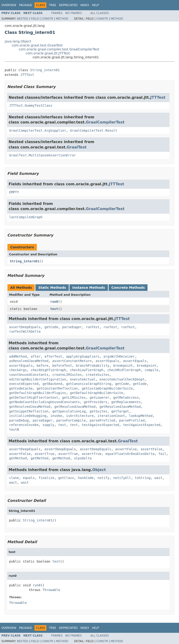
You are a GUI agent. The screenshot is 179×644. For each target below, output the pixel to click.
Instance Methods (89, 288)
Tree (53, 5)
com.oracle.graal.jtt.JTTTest (48, 53)
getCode (51, 327)
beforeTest (62, 366)
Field (35, 19)
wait (158, 478)
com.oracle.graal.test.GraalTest (37, 45)
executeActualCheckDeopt (122, 379)
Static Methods (52, 288)
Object (99, 470)
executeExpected (24, 384)
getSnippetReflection (29, 411)
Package (26, 5)
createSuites (98, 375)
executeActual (83, 379)
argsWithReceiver (119, 356)
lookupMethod (141, 416)
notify (103, 478)
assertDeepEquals (25, 327)
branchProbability (93, 366)
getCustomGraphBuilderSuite (107, 388)
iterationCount (111, 416)
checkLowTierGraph (87, 370)
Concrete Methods (128, 288)
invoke (56, 416)
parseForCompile (71, 420)
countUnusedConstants (29, 375)
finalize (46, 478)
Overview (9, 5)
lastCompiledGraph (26, 217)
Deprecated (68, 5)
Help (95, 5)
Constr (47, 19)
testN (14, 429)
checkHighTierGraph (48, 370)
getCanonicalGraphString (89, 384)
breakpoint (123, 366)
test (54, 309)
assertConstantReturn (72, 361)
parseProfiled (103, 420)
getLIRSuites (74, 398)
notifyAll (122, 478)
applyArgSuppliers (83, 356)
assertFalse (126, 449)
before (43, 366)
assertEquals (107, 361)
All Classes (100, 13)
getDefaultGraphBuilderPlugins (38, 393)
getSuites (99, 411)
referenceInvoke (24, 425)
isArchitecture (80, 416)
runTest (93, 327)
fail (162, 454)
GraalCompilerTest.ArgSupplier (38, 130)
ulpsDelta (83, 458)
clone (14, 478)
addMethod (18, 356)
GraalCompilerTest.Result (93, 130)
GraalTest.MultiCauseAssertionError (43, 155)
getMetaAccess (126, 398)
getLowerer (100, 398)
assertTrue (45, 454)
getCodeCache (21, 388)
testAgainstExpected (100, 425)
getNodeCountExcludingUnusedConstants (44, 402)
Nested (22, 19)
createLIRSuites (67, 375)
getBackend (52, 384)
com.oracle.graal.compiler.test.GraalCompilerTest (59, 49)
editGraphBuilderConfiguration (38, 379)
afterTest (53, 356)
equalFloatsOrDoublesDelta (130, 454)
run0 (54, 302)
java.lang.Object (18, 41)
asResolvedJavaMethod (29, 361)
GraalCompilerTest (105, 122)
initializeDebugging (28, 416)
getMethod (18, 458)
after (36, 356)
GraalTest (77, 147)
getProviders (95, 402)
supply (48, 425)
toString (143, 478)
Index (85, 5)
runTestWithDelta (25, 331)
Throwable (51, 590)
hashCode (86, 478)
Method (62, 19)
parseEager (72, 327)
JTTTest (27, 75)
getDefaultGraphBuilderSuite (96, 393)
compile (152, 370)
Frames (57, 13)
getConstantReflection (57, 388)
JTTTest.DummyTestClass (31, 106)
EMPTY (14, 192)
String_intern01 (45, 70)
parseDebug (19, 420)
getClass (66, 478)
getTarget (120, 411)
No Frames (74, 13)
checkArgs (18, 370)
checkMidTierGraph (124, 370)
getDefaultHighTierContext (34, 398)
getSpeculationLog (69, 411)
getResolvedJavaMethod (30, 407)
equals (29, 478)
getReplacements (126, 402)
